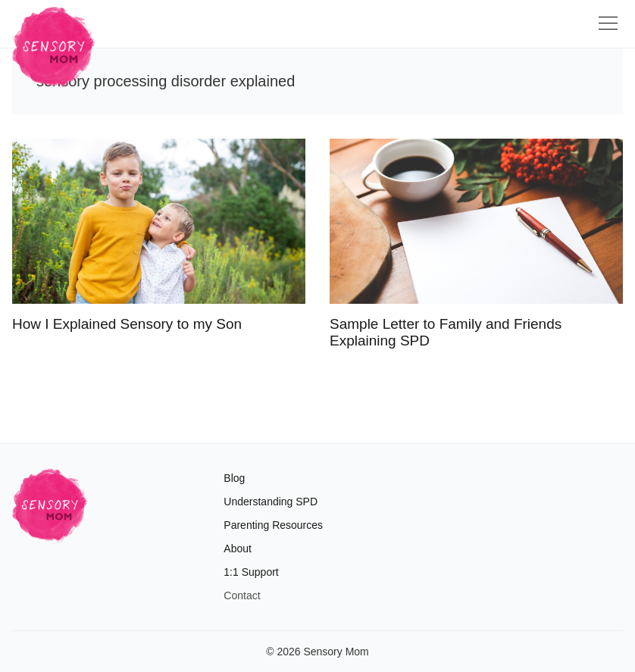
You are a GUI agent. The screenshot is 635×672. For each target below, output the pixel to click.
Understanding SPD (271, 502)
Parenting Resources (273, 525)
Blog (234, 478)
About (238, 549)
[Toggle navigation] (611, 29)
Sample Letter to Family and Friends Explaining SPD (446, 332)
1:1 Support (251, 572)
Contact (242, 595)
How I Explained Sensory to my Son (127, 324)
